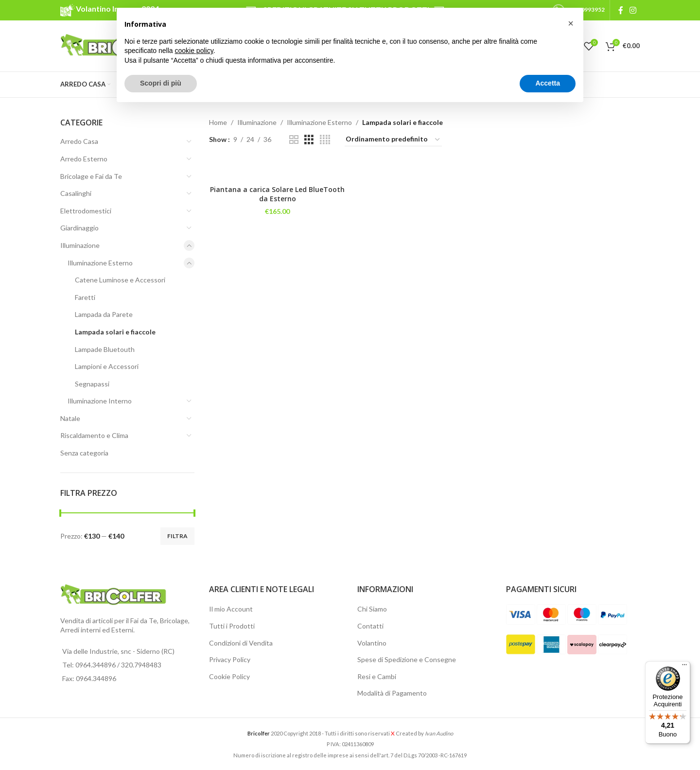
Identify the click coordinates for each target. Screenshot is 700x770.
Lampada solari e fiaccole (115, 332)
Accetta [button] (548, 83)
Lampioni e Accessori (107, 366)
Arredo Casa (79, 141)
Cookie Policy (229, 676)
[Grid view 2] (294, 140)
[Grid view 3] (309, 140)
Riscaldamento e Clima (94, 435)
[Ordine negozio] (393, 140)
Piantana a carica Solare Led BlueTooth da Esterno (277, 194)
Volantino (372, 643)
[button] (571, 23)
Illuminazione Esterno (100, 263)
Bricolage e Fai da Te (91, 176)
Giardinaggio (79, 228)
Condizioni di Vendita (241, 643)
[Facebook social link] (621, 10)
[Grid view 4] (325, 140)
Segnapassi (92, 384)
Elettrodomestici (86, 211)
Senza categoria (84, 453)
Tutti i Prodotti (232, 626)
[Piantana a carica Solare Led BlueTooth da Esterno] (278, 170)
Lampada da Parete (104, 314)
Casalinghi (76, 193)
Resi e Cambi (377, 676)
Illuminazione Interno (100, 401)
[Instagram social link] (633, 10)
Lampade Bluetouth (105, 349)
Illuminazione (80, 245)
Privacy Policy (230, 659)
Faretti (85, 297)
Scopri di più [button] (161, 83)
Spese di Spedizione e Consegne (407, 659)
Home (218, 122)
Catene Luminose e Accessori (120, 280)
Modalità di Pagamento (392, 693)
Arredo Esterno (84, 159)
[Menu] (684, 667)
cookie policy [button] (194, 51)
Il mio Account (231, 609)
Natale (70, 418)
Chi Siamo (372, 609)
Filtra (177, 536)
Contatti (370, 626)
